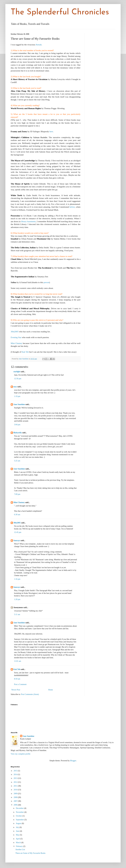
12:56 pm (18, 379)
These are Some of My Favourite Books (30, 853)
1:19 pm (17, 396)
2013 (16, 778)
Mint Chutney (17, 343)
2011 (16, 786)
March (18, 843)
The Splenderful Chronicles (60, 12)
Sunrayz (17, 540)
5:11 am (17, 614)
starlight (17, 372)
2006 (16, 805)
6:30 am (17, 515)
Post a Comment (20, 684)
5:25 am (17, 461)
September (20, 820)
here (51, 131)
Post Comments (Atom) (30, 694)
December (20, 808)
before (72, 207)
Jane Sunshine (19, 404)
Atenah (39, 45)
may (15, 387)
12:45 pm (18, 532)
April (18, 839)
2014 (16, 774)
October (19, 816)
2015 (16, 771)
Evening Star (16, 337)
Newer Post (16, 690)
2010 (16, 790)
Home (51, 690)
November (20, 812)
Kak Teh (25, 352)
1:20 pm (17, 599)
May (18, 835)
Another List (20, 850)
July (18, 827)
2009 (16, 794)
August (19, 823)
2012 (16, 782)
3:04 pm (17, 425)
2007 (16, 801)
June (18, 831)
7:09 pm (17, 494)
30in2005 (15, 332)
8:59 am (17, 679)
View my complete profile (21, 754)
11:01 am (18, 661)
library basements (28, 221)
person (46, 282)
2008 (16, 797)
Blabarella (18, 433)
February (19, 846)
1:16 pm (17, 579)
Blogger (73, 761)
